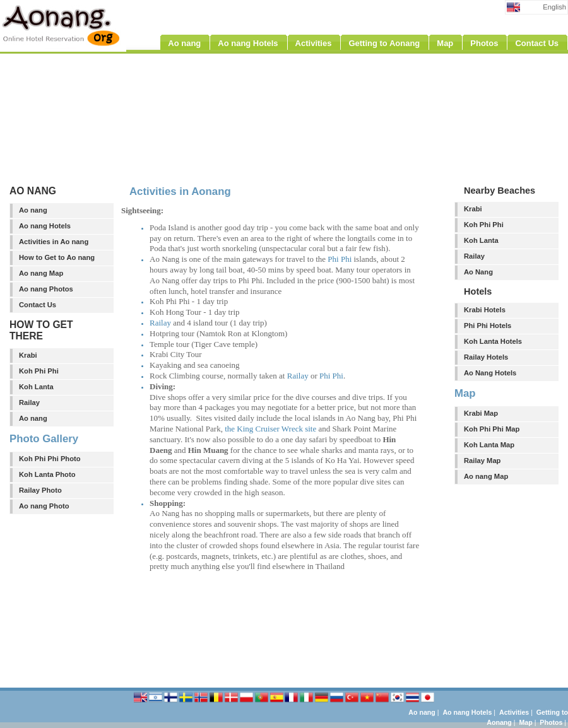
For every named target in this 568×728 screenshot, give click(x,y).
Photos (551, 722)
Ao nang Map (41, 273)
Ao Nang (478, 272)
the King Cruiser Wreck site (270, 429)
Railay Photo (40, 490)
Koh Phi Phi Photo (50, 459)
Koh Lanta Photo (47, 474)
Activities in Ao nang (54, 242)
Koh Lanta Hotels (493, 341)
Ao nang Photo (44, 506)
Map (525, 722)
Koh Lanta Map (489, 445)
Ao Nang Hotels (490, 373)
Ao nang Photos (46, 289)
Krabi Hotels (485, 310)
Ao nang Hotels (45, 226)
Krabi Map (481, 413)
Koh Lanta (36, 387)
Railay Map (482, 461)
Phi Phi (340, 259)
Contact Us (38, 305)
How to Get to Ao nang (57, 257)
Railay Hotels (486, 357)
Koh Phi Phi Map (492, 429)
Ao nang (33, 210)
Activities (514, 712)
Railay (29, 402)
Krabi (28, 355)
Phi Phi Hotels (488, 326)
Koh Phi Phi (39, 371)
